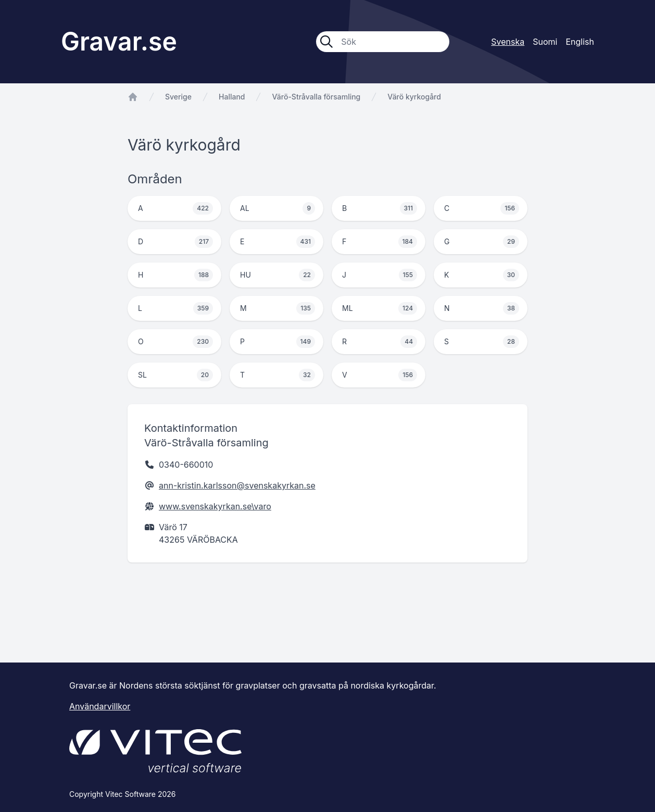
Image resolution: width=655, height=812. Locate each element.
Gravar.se (119, 41)
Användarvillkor (100, 706)
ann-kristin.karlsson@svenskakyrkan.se (237, 485)
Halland (232, 97)
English (580, 42)
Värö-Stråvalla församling (316, 97)
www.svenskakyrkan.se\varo (215, 506)
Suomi (545, 42)
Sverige (178, 97)
